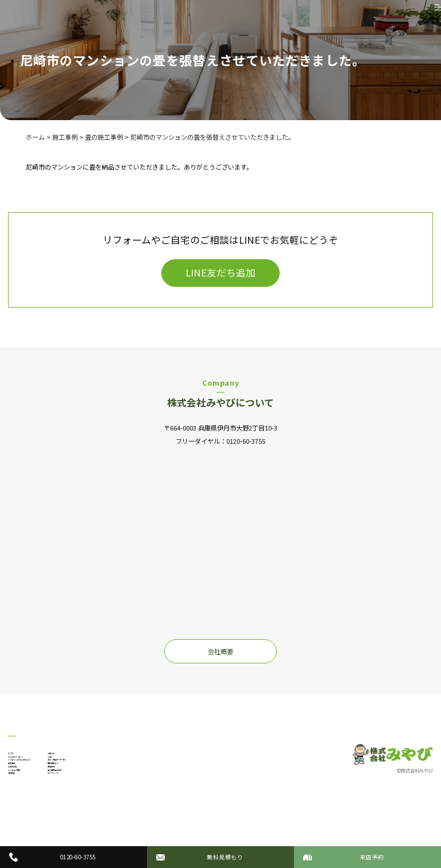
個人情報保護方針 (133, 810)
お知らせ (120, 750)
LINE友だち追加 (220, 272)
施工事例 (21, 786)
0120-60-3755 (246, 441)
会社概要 (220, 651)
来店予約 (120, 798)
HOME (17, 750)
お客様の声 (24, 798)
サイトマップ (126, 821)
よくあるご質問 (30, 810)
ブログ (117, 762)
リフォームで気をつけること (49, 774)
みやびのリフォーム (36, 762)
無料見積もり (126, 786)
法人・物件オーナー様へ (142, 774)
